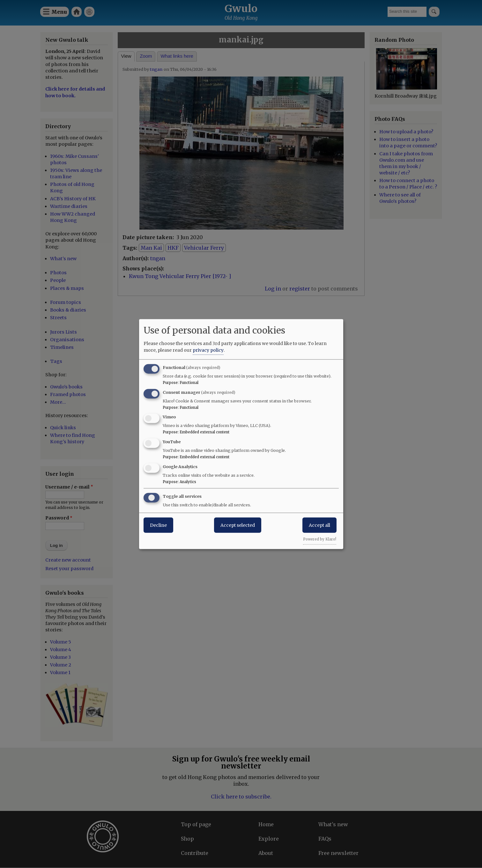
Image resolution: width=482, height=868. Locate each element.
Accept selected (238, 525)
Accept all (319, 525)
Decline (158, 525)
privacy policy (208, 350)
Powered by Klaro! (320, 539)
